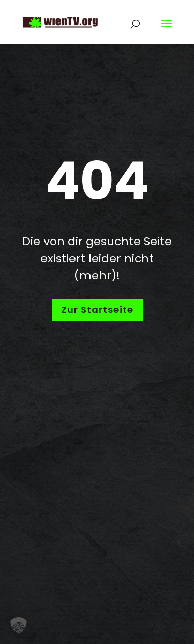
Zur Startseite (97, 310)
